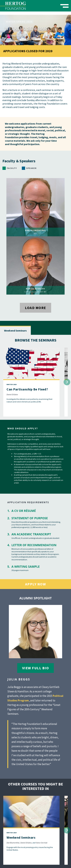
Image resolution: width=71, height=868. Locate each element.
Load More (35, 308)
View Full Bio (36, 668)
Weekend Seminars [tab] (15, 331)
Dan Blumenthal (13, 843)
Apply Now (36, 584)
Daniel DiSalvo (12, 394)
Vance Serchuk (42, 843)
